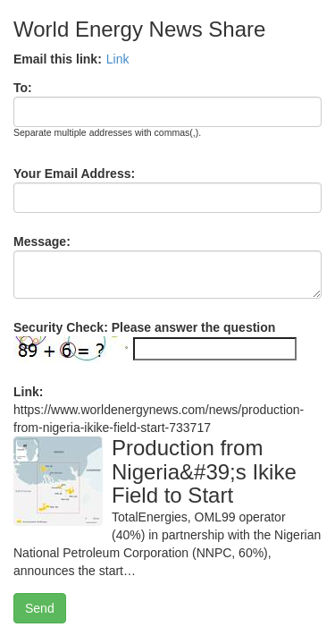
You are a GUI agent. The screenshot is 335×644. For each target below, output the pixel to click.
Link (118, 59)
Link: (28, 392)
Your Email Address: (74, 174)
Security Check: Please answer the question (144, 327)
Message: (42, 241)
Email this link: (58, 59)
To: (23, 88)
